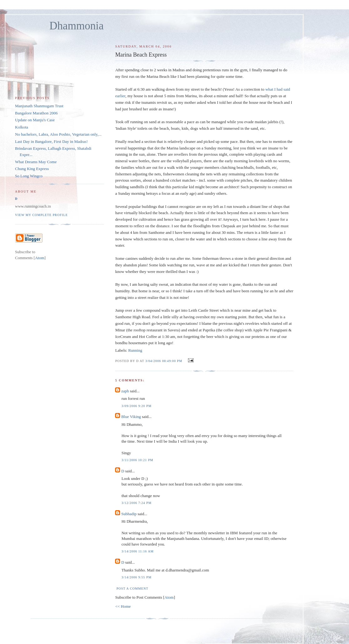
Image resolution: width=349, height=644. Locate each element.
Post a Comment (132, 589)
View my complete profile (41, 215)
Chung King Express (32, 169)
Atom (169, 597)
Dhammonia (76, 26)
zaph (125, 391)
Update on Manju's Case (35, 120)
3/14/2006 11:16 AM (137, 551)
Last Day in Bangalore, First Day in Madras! (51, 141)
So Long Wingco (29, 176)
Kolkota (22, 127)
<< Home (123, 606)
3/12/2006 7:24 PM (136, 503)
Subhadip (129, 514)
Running (135, 350)
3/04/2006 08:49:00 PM (164, 361)
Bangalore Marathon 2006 (36, 113)
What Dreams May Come (36, 162)
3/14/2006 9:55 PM (136, 577)
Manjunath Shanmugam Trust (39, 106)
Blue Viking (131, 417)
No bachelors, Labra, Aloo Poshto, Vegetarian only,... (58, 134)
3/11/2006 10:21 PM (137, 460)
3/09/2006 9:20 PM (136, 406)
